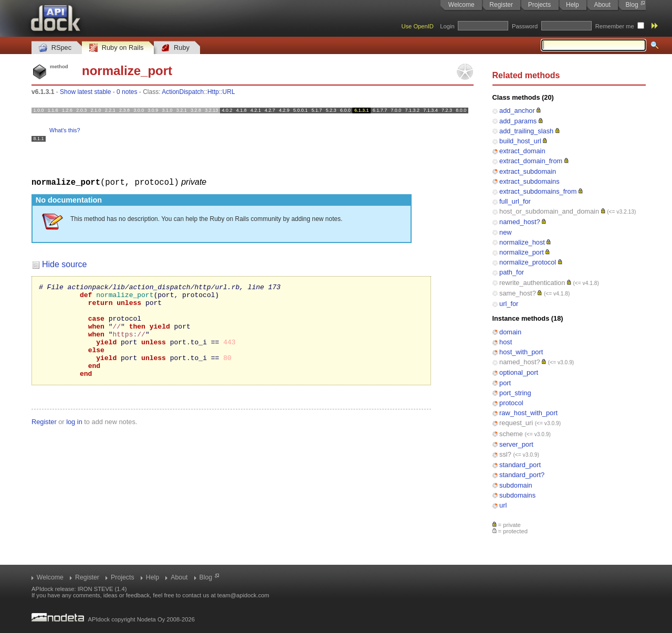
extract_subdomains (529, 181)
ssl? (505, 454)
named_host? (520, 222)
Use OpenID (417, 26)
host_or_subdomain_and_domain (549, 211)
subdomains (517, 495)
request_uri (516, 423)
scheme (511, 434)
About (602, 5)
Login (447, 26)
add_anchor (517, 110)
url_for (509, 304)
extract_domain (522, 151)
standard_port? (522, 475)
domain (510, 332)
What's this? (65, 130)
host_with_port (521, 352)
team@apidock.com (243, 595)
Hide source (64, 264)
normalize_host (522, 242)
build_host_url (520, 141)
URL (229, 92)
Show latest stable (85, 92)
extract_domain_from (531, 161)
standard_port (520, 465)
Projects (539, 5)
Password (525, 26)
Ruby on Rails (116, 48)
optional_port (519, 372)
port (505, 383)
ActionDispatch (183, 92)
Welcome (461, 5)
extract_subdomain (528, 171)
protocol (511, 403)
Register (501, 5)
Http (213, 92)
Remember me (615, 26)
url (503, 505)
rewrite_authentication (532, 283)
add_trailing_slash (526, 131)
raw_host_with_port (528, 413)
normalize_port (522, 252)
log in (74, 440)
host (506, 342)
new (505, 232)
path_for (512, 272)
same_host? (518, 293)
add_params (518, 121)
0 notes (127, 92)
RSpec (55, 48)
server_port (516, 444)
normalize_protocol (528, 262)
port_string (515, 393)
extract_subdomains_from (538, 191)
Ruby (175, 48)
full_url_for (515, 201)
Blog (632, 5)
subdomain (516, 485)
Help (573, 5)
